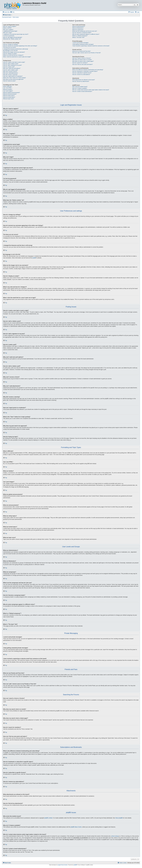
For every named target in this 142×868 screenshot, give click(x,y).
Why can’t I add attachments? (11, 73)
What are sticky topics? (9, 96)
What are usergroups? (78, 30)
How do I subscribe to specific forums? (82, 73)
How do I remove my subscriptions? (81, 74)
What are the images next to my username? (14, 52)
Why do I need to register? (10, 26)
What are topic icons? (9, 99)
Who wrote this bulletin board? (80, 87)
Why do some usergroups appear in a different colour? (86, 34)
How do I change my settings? (11, 44)
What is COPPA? (7, 28)
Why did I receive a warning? (10, 75)
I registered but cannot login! (10, 31)
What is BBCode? (8, 86)
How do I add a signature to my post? (12, 65)
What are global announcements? (12, 93)
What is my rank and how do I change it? (13, 55)
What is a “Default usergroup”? (80, 36)
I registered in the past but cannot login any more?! (16, 34)
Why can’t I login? (8, 33)
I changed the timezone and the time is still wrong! (16, 49)
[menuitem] (12, 12)
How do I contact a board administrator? (82, 91)
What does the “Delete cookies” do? (12, 39)
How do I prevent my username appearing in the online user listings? (20, 46)
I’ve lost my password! (9, 36)
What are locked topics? (9, 97)
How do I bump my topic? (9, 81)
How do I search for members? (80, 63)
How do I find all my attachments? (81, 81)
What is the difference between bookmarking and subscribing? (88, 70)
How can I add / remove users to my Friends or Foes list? (87, 53)
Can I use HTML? (8, 88)
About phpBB (119, 818)
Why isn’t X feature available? (80, 88)
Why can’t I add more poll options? (12, 68)
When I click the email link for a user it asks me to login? (17, 57)
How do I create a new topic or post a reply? (14, 62)
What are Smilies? (8, 89)
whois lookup (115, 836)
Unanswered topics (7, 17)
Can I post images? (8, 91)
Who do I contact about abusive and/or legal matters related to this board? (91, 90)
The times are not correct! (10, 47)
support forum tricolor (63, 865)
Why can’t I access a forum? (10, 71)
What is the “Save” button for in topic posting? (14, 78)
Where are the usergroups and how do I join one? (85, 31)
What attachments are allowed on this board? (84, 80)
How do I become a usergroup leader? (82, 33)
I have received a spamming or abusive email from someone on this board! (91, 46)
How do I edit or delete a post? (11, 64)
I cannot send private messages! (80, 43)
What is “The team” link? (78, 37)
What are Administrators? (79, 26)
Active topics (16, 17)
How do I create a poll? (9, 67)
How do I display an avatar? (10, 54)
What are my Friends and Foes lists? (81, 51)
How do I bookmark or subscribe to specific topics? (85, 71)
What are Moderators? (78, 28)
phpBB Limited (48, 818)
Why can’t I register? (8, 30)
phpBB (34, 258)
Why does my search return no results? (82, 60)
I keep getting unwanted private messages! (83, 44)
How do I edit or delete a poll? (11, 70)
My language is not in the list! (10, 50)
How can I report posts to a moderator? (13, 76)
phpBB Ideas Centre (76, 827)
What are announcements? (10, 94)
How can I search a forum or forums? (82, 58)
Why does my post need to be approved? (13, 79)
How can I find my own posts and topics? (82, 64)
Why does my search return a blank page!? (83, 61)
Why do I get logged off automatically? (13, 37)
